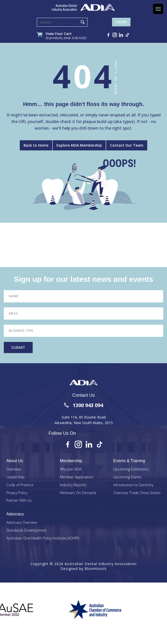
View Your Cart (66, 36)
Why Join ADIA (71, 469)
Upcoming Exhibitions (131, 469)
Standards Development (26, 530)
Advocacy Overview (22, 523)
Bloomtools (96, 569)
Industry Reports (73, 485)
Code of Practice (20, 485)
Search (83, 22)
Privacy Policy (17, 493)
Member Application (76, 477)
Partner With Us (19, 501)
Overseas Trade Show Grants (137, 493)
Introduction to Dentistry (133, 485)
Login (121, 22)
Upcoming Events (127, 477)
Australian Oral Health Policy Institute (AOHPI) (43, 538)
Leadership (15, 477)
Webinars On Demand (78, 493)
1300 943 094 (83, 405)
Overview (14, 469)
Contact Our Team (127, 145)
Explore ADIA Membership (79, 145)
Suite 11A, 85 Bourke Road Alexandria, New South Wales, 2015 (84, 420)
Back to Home (36, 145)
